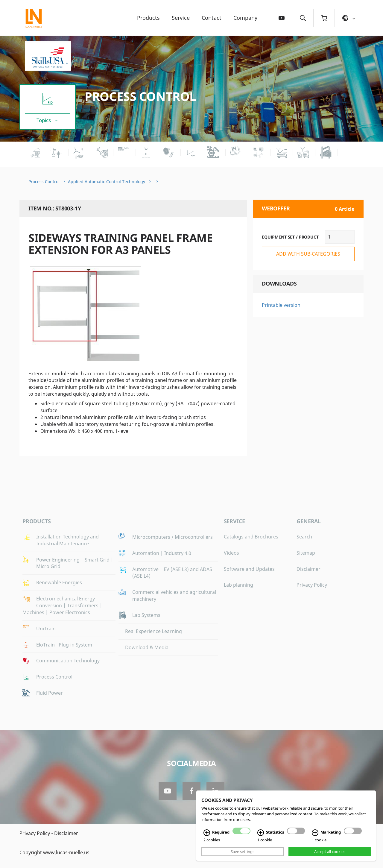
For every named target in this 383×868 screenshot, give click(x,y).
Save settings (243, 852)
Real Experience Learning (153, 631)
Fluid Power (50, 693)
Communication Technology (68, 661)
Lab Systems (146, 615)
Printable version (281, 305)
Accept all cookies (330, 852)
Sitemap (306, 553)
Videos (231, 553)
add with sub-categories (308, 254)
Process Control (140, 96)
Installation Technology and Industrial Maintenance (67, 540)
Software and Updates (249, 569)
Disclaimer (308, 569)
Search (304, 537)
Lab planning (238, 585)
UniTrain (46, 629)
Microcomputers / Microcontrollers (172, 537)
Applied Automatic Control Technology (107, 182)
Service (181, 18)
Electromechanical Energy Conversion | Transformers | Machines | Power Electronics (62, 606)
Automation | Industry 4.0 (162, 553)
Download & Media (147, 647)
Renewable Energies (59, 582)
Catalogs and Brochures (251, 537)
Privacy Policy (312, 585)
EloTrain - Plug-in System (64, 645)
